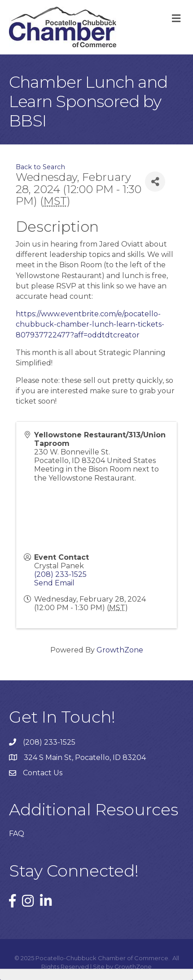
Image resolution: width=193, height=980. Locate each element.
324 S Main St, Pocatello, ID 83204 (85, 757)
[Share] (155, 182)
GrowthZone (120, 650)
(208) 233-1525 (60, 574)
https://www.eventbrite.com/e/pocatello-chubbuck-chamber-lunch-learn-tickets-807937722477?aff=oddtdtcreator (90, 324)
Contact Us (43, 773)
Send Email (54, 583)
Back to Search (40, 167)
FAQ (17, 834)
